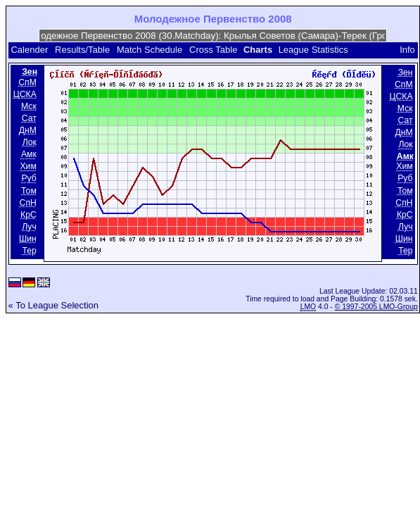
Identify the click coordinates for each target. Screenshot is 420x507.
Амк (29, 154)
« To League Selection (53, 305)
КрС (28, 215)
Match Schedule (149, 50)
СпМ (27, 82)
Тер (29, 251)
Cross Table (213, 50)
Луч (29, 227)
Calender (29, 50)
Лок (30, 142)
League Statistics (313, 50)
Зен (406, 73)
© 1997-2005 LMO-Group (376, 307)
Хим (28, 167)
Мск (29, 106)
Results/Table (82, 50)
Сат (29, 118)
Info (407, 50)
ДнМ (28, 130)
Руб (28, 179)
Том (29, 191)
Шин (28, 239)
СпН (28, 203)
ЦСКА (25, 94)
